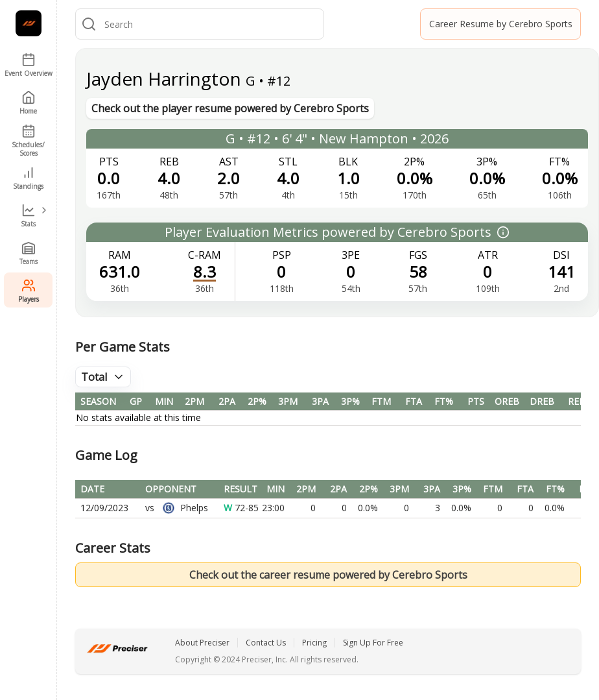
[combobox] (211, 24)
